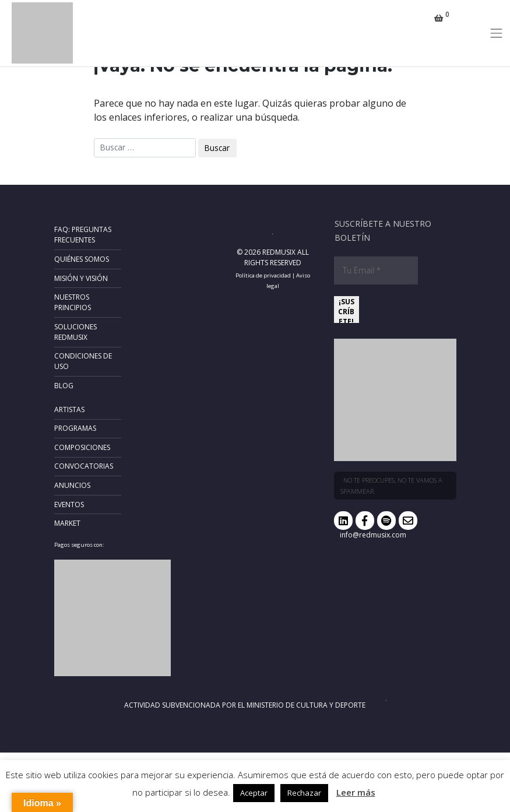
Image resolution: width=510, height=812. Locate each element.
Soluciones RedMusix (75, 332)
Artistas (69, 409)
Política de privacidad (263, 275)
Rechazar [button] (304, 793)
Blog (64, 386)
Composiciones (82, 447)
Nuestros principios (73, 302)
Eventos (69, 505)
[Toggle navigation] (497, 33)
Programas (75, 428)
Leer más (356, 792)
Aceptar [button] (254, 793)
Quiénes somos (82, 259)
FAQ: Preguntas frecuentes (83, 235)
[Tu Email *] (376, 270)
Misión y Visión (81, 278)
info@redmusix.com (373, 535)
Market (67, 523)
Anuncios (72, 485)
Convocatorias (84, 466)
